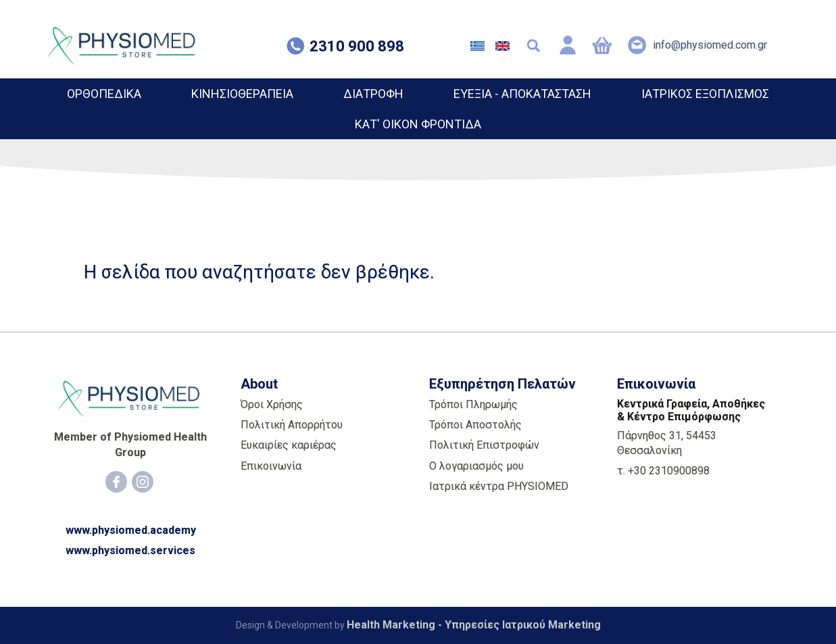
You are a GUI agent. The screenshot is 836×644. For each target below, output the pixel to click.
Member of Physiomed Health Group (130, 444)
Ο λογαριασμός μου (476, 466)
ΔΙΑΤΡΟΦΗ (373, 94)
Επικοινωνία (271, 466)
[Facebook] (116, 482)
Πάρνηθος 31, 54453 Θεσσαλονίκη (667, 443)
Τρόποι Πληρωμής (473, 404)
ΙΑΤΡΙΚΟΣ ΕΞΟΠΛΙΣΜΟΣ (705, 94)
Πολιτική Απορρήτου (292, 425)
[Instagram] (143, 482)
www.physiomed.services (130, 550)
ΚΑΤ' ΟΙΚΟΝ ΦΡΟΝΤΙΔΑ (418, 124)
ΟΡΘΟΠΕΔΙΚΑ (104, 94)
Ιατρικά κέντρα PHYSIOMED (499, 486)
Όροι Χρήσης (272, 404)
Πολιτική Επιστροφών (484, 445)
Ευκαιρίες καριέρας (289, 445)
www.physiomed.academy (131, 530)
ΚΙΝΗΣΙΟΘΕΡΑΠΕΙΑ (242, 94)
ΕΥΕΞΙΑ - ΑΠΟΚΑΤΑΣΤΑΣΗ (522, 94)
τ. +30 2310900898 (663, 471)
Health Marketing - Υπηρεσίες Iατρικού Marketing (474, 625)
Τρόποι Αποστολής (475, 425)
